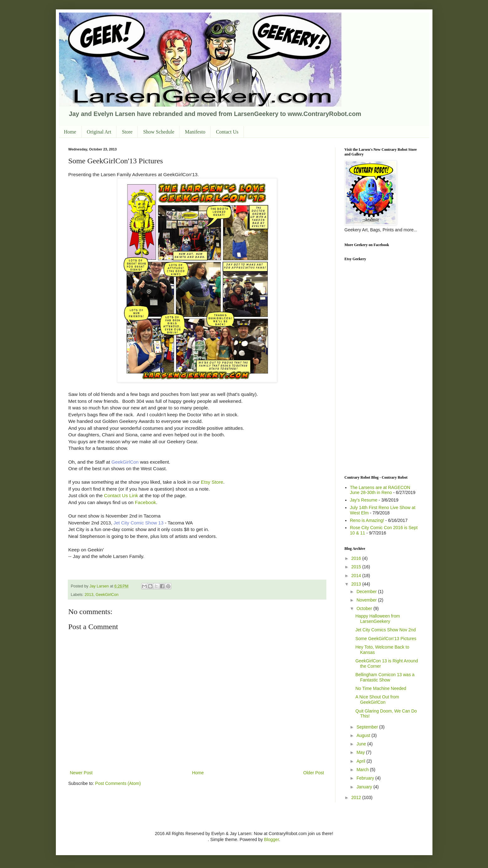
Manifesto (195, 132)
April (362, 761)
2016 (357, 558)
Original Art (99, 132)
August (364, 735)
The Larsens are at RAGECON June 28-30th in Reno (380, 490)
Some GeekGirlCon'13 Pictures (386, 639)
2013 (89, 595)
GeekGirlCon (125, 462)
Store (127, 132)
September (368, 727)
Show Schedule (159, 132)
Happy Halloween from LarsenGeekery (378, 619)
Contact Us (227, 132)
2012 (357, 797)
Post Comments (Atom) (118, 783)
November (367, 600)
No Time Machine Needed (381, 688)
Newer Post (81, 773)
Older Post (314, 773)
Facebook (146, 502)
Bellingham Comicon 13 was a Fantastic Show (385, 677)
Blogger (271, 839)
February (366, 778)
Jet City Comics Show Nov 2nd (385, 630)
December (367, 592)
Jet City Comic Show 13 (139, 523)
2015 (357, 567)
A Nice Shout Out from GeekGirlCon (377, 700)
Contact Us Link (121, 495)
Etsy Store (211, 482)
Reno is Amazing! (367, 520)
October (365, 608)
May (361, 752)
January (365, 787)
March (363, 770)
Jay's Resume (364, 500)
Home (70, 132)
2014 (357, 576)
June (362, 744)
